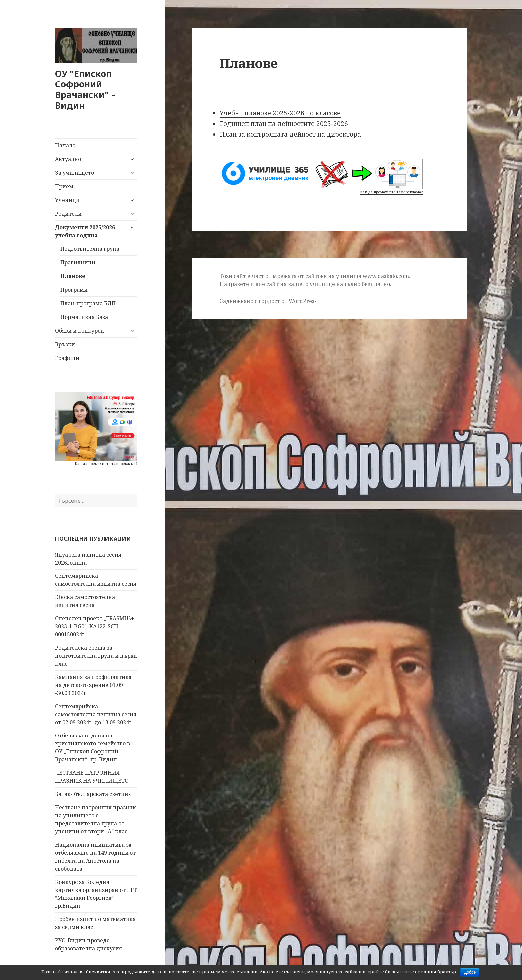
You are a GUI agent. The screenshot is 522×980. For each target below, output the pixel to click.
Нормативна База (84, 317)
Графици (67, 358)
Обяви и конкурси (79, 331)
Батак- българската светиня (93, 794)
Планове (73, 276)
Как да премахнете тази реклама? (106, 464)
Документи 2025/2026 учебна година (85, 231)
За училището (74, 173)
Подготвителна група (90, 249)
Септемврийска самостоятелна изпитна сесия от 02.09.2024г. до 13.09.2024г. (96, 714)
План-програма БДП (88, 303)
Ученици (67, 200)
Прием (64, 186)
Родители (68, 214)
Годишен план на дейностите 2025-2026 (284, 124)
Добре (470, 972)
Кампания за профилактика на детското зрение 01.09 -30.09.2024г (93, 685)
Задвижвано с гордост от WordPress (268, 301)
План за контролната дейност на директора (290, 134)
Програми (74, 290)
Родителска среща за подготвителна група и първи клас (96, 656)
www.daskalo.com (386, 276)
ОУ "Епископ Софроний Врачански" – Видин (85, 89)
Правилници (78, 262)
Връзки (65, 344)
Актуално (68, 159)
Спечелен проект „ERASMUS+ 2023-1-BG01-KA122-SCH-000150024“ (95, 626)
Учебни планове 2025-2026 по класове (280, 113)
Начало (65, 145)
